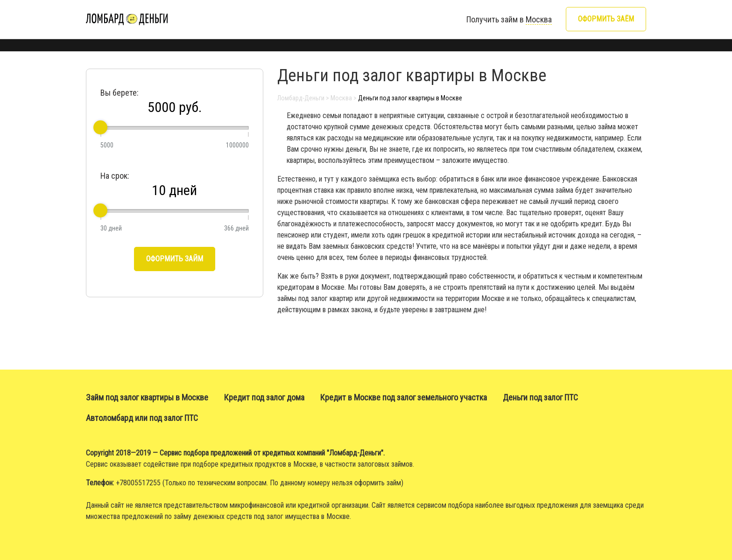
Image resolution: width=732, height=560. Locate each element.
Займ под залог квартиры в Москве (147, 397)
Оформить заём (606, 19)
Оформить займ (175, 259)
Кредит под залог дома (264, 397)
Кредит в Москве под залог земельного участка (404, 397)
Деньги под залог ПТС (540, 397)
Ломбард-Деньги (301, 98)
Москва (341, 98)
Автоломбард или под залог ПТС (142, 418)
